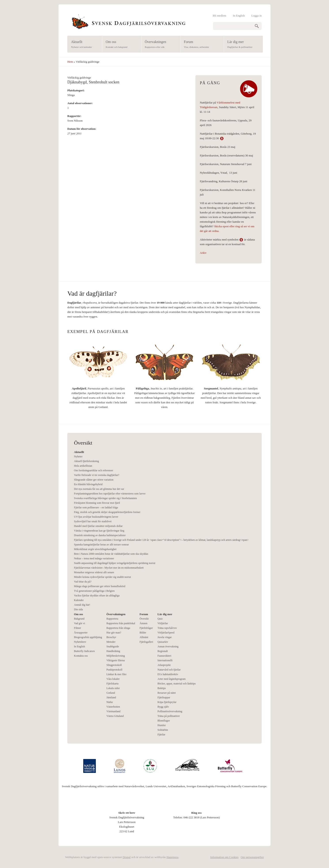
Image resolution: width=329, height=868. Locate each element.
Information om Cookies (224, 857)
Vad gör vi (79, 623)
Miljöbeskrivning (116, 656)
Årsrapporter (81, 633)
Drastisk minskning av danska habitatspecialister (100, 535)
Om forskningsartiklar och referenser (94, 470)
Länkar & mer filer (116, 674)
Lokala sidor (113, 688)
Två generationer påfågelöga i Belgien (94, 591)
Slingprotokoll (114, 665)
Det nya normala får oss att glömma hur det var (99, 489)
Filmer (78, 628)
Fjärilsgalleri (146, 642)
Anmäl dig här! (82, 605)
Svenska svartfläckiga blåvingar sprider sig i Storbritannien (105, 498)
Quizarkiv (163, 642)
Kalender (79, 600)
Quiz (160, 619)
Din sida (78, 609)
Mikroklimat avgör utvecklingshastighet (95, 549)
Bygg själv (163, 707)
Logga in (256, 16)
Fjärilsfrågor (146, 628)
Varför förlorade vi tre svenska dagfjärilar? (97, 475)
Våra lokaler (113, 679)
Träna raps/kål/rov (167, 628)
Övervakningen (159, 44)
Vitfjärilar (163, 623)
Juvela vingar (164, 637)
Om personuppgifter (252, 857)
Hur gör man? (114, 633)
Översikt (144, 619)
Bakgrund (79, 619)
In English (239, 16)
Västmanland (113, 711)
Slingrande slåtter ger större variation (94, 480)
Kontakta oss (81, 656)
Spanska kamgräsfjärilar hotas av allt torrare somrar (101, 545)
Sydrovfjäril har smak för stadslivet (93, 521)
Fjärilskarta (113, 684)
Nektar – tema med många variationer (94, 558)
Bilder (143, 633)
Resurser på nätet (167, 693)
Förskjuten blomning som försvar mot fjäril (97, 503)
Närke (110, 702)
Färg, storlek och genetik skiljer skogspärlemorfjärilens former (107, 512)
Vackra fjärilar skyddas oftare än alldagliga (97, 596)
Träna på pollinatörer (169, 716)
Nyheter (78, 457)
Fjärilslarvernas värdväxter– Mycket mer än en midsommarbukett (109, 568)
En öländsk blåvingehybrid (88, 484)
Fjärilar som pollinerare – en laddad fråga (96, 507)
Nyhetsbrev (80, 642)
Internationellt (165, 660)
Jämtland (111, 697)
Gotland (111, 693)
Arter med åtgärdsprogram (171, 679)
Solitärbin (163, 730)
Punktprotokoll (114, 670)
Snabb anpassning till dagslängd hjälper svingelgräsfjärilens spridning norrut (115, 563)
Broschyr (111, 637)
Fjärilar (161, 735)
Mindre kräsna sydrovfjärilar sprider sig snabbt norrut (102, 577)
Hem (70, 62)
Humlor (162, 725)
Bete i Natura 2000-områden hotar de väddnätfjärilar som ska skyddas (111, 554)
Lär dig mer (242, 44)
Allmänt (144, 637)
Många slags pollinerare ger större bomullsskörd (100, 586)
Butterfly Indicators (84, 651)
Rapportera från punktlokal (121, 623)
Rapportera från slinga (118, 628)
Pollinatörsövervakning (170, 711)
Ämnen (143, 623)
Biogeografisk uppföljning (88, 637)
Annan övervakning (168, 646)
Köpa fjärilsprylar (167, 702)
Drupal (127, 857)
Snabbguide (113, 646)
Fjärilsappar (164, 697)
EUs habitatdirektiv (168, 674)
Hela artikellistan (83, 466)
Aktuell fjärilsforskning (86, 461)
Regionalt (163, 651)
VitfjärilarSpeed (166, 633)
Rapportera (112, 619)
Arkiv (203, 253)
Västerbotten (113, 707)
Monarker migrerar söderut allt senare (94, 572)
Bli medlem (220, 16)
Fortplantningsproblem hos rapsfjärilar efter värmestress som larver (110, 494)
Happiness (172, 857)
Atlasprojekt (164, 665)
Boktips (162, 688)
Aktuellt (83, 44)
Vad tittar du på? (83, 582)
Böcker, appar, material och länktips (177, 684)
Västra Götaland (115, 716)
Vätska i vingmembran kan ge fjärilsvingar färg (99, 531)
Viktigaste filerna (116, 660)
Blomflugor (164, 721)
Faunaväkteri (164, 656)
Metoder (111, 642)
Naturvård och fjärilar (169, 670)
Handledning (113, 651)
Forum (201, 44)
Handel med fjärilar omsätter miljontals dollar (98, 526)
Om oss (120, 44)
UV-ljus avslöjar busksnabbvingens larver (96, 517)
